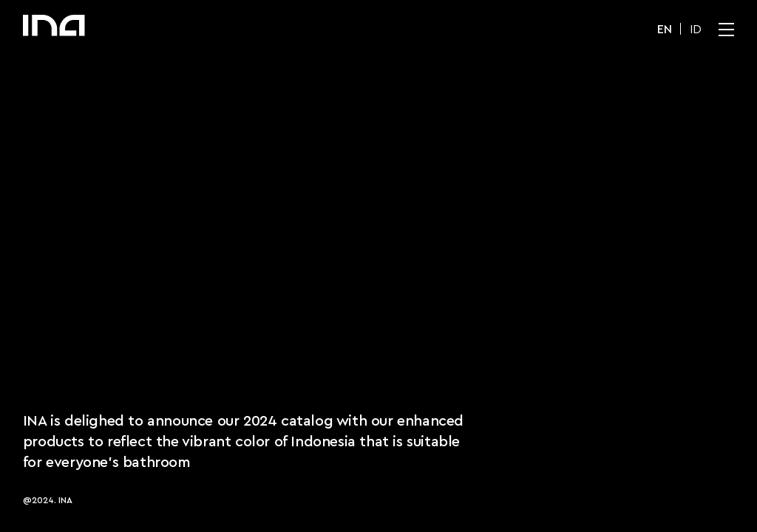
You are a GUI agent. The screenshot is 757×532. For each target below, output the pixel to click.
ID (696, 30)
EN (665, 30)
